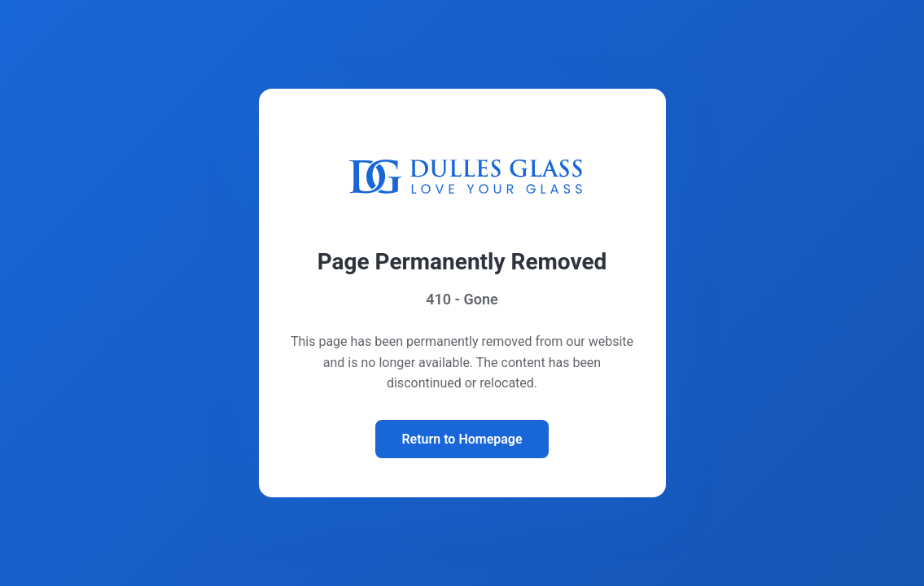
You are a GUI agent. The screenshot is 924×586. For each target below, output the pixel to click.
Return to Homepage (462, 439)
